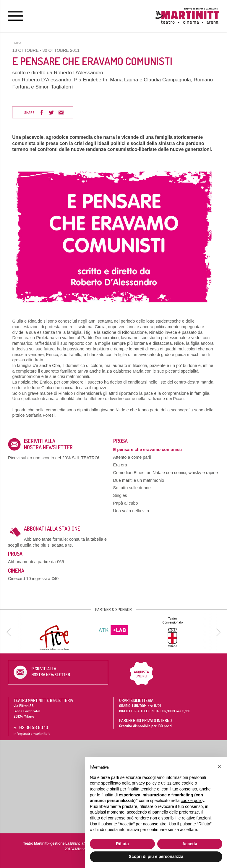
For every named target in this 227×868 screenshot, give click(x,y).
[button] (219, 766)
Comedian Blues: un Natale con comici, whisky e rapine (166, 473)
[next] (218, 632)
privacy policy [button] (144, 783)
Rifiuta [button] (122, 844)
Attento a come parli (132, 457)
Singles (120, 495)
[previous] (9, 632)
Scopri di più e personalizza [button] (156, 856)
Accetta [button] (190, 844)
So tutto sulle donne (132, 488)
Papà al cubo (126, 503)
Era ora (120, 465)
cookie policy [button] (192, 801)
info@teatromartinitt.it (32, 733)
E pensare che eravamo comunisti (148, 450)
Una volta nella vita (131, 511)
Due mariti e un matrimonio (139, 480)
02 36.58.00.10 (34, 727)
